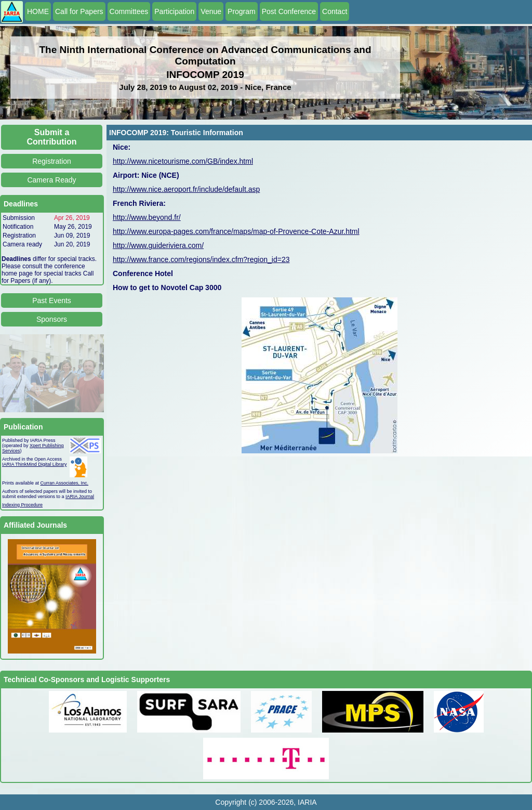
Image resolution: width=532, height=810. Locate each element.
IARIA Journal (80, 497)
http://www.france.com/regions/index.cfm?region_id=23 (201, 259)
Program (242, 11)
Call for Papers (79, 11)
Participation (174, 11)
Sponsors (52, 319)
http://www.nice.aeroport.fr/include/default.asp (186, 189)
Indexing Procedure (22, 505)
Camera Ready (51, 180)
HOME (38, 11)
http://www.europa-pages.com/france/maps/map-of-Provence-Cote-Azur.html (236, 231)
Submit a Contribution (52, 137)
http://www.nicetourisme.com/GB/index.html (183, 161)
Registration (52, 161)
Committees (129, 11)
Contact (335, 11)
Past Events (52, 301)
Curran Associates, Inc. (65, 483)
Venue (211, 11)
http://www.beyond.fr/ (147, 217)
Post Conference (289, 11)
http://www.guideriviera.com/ (158, 245)
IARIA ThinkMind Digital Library (34, 464)
